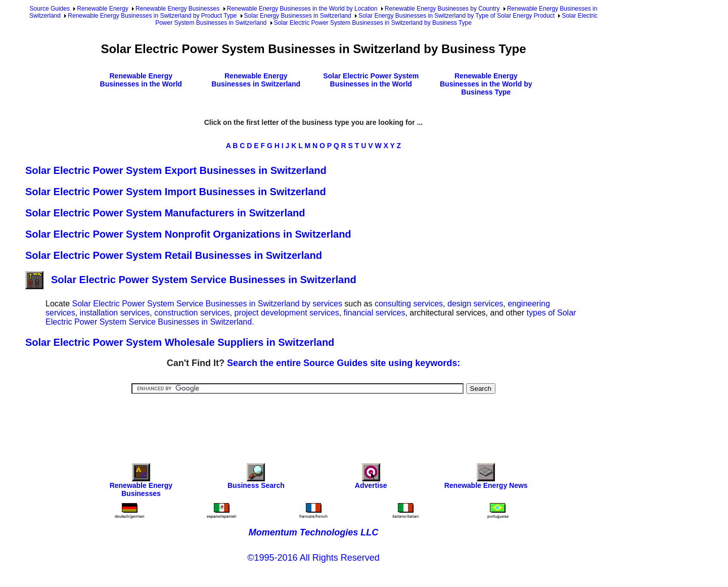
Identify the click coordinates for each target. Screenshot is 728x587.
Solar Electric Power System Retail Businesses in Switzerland (174, 255)
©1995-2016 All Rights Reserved (313, 558)
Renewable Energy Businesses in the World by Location (302, 9)
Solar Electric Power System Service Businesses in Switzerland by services (207, 304)
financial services (375, 313)
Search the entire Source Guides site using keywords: (344, 363)
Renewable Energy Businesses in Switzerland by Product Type (152, 16)
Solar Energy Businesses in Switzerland (298, 16)
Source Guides (50, 9)
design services (475, 304)
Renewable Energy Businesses (177, 9)
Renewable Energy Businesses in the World (141, 80)
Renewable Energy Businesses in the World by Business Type (486, 84)
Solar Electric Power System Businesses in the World (371, 80)
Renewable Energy (102, 9)
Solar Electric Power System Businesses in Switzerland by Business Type (373, 23)
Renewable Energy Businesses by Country (442, 9)
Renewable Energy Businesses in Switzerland (256, 80)
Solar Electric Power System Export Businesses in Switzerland (176, 170)
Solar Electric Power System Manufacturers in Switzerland (165, 213)
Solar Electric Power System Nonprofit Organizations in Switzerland (188, 234)
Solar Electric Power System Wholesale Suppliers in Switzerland (180, 342)
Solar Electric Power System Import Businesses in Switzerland (176, 192)
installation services (115, 313)
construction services (192, 313)
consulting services (409, 304)
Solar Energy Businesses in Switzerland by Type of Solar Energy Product (457, 16)
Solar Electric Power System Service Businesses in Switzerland (191, 280)
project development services (286, 313)
